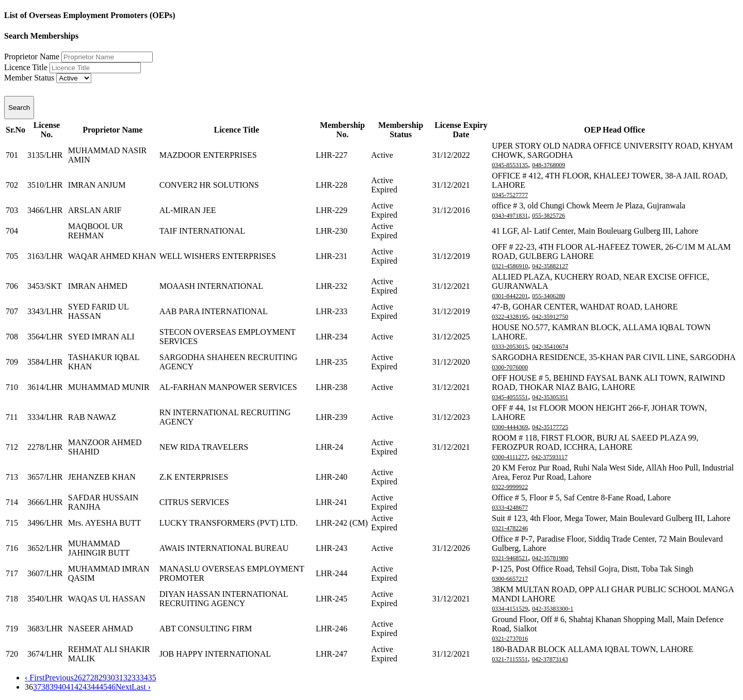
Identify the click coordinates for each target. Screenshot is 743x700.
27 (86, 678)
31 (119, 678)
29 (103, 678)
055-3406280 (548, 296)
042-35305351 (550, 397)
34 (144, 678)
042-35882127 (550, 266)
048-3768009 (548, 165)
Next (124, 687)
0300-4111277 (510, 457)
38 (45, 687)
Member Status (29, 78)
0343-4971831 (510, 216)
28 (94, 678)
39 (54, 687)
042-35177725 (550, 427)
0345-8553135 (510, 165)
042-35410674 (550, 347)
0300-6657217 (510, 579)
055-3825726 (548, 216)
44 (95, 687)
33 (136, 678)
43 (87, 687)
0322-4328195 (510, 317)
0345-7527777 (510, 195)
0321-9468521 (510, 558)
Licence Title (26, 67)
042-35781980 (550, 558)
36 (29, 687)
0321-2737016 (510, 639)
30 (111, 678)
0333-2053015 (510, 347)
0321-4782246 (510, 528)
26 (78, 678)
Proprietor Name (32, 56)
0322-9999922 (510, 487)
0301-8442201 (510, 296)
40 (62, 687)
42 (78, 687)
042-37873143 (550, 659)
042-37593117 (550, 457)
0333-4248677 (510, 508)
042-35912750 (550, 317)
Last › (141, 687)
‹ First (35, 678)
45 (103, 687)
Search (19, 108)
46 (111, 687)
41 (70, 687)
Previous (59, 678)
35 (152, 678)
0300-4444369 (510, 427)
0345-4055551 (510, 397)
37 (37, 687)
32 (127, 678)
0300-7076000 (510, 367)
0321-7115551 (510, 659)
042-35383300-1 (553, 609)
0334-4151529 (510, 609)
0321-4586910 (510, 266)
